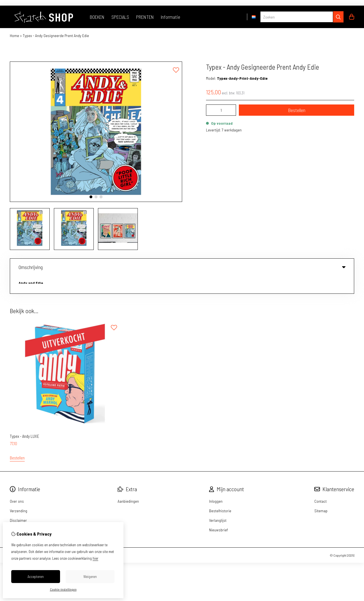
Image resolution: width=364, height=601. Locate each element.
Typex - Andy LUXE (25, 418)
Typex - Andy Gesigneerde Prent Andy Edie (56, 36)
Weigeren (90, 577)
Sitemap (321, 493)
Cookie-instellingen (63, 589)
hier (95, 558)
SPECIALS (120, 17)
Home (14, 36)
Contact (320, 483)
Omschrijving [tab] (182, 267)
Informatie (170, 17)
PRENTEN (145, 17)
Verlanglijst (218, 502)
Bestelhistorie (220, 493)
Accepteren (36, 577)
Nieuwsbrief (218, 512)
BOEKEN (97, 17)
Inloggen (216, 483)
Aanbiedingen (128, 483)
